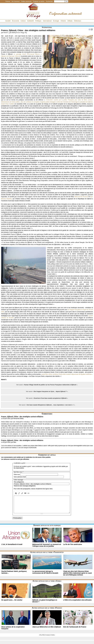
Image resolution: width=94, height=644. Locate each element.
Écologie (56, 21)
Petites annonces (26, 1)
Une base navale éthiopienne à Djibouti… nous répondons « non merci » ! (50, 405)
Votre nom (17, 475)
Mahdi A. (6, 33)
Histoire (63, 21)
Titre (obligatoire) (19, 482)
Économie (16, 21)
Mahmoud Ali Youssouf (81, 197)
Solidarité (30, 21)
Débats (70, 21)
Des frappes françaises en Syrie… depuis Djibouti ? (50, 391)
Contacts (48, 638)
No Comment (16, 1)
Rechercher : (50, 1)
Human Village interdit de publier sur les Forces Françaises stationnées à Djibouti (50, 385)
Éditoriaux (78, 21)
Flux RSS (42, 638)
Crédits (52, 638)
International (47, 21)
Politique (38, 21)
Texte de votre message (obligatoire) (25, 486)
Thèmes (8, 1)
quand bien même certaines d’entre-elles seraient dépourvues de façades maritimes (66, 374)
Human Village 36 (21, 33)
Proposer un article (39, 1)
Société (8, 21)
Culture (23, 21)
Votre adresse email (20, 477)
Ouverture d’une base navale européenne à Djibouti (50, 398)
